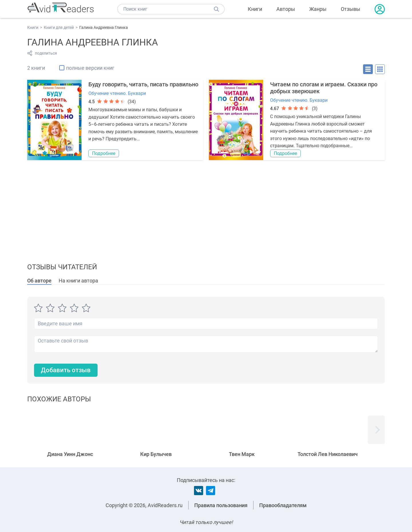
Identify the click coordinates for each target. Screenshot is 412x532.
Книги (255, 9)
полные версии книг (90, 68)
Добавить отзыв (66, 370)
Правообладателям (283, 505)
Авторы (286, 9)
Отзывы (350, 9)
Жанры (318, 9)
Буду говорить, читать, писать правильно (143, 84)
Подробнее (104, 153)
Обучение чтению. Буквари (117, 93)
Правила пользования (221, 505)
